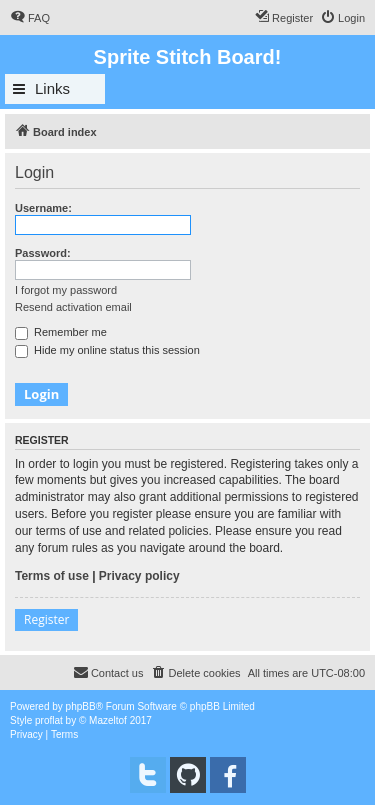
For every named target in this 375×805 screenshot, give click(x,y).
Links (52, 88)
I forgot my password (66, 290)
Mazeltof (108, 720)
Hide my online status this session (107, 350)
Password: (43, 253)
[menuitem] (30, 18)
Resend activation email (73, 307)
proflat (49, 720)
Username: (43, 208)
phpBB (81, 706)
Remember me (61, 332)
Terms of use (52, 576)
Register (46, 619)
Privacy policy (139, 576)
